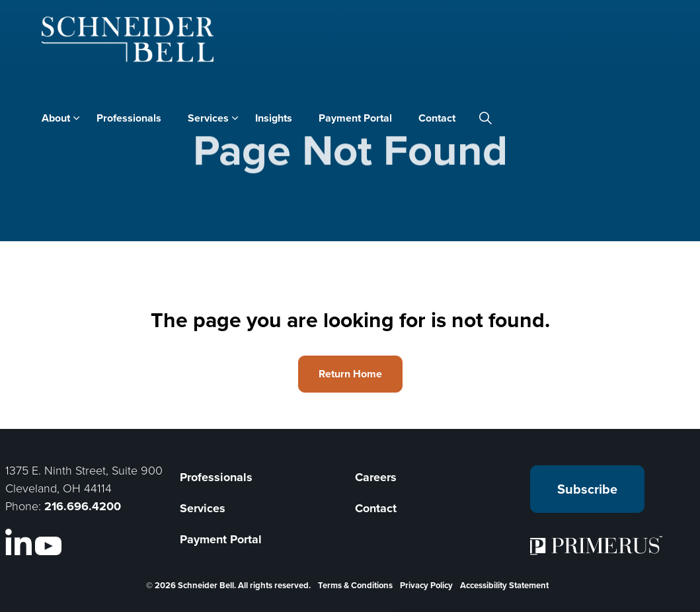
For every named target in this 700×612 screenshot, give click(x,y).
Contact (437, 118)
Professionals (129, 118)
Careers (376, 477)
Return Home (350, 374)
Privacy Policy (426, 585)
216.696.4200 (83, 506)
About (56, 118)
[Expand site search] (486, 118)
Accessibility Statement (504, 585)
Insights (274, 118)
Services (208, 118)
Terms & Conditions (355, 585)
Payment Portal (355, 118)
